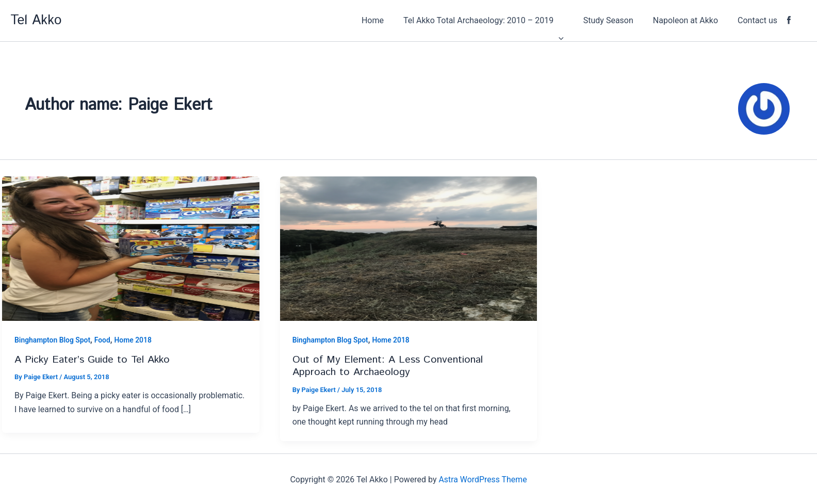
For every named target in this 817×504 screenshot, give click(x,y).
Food (103, 340)
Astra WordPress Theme (483, 479)
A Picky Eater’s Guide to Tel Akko (93, 360)
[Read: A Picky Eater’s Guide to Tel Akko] (131, 248)
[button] (497, 21)
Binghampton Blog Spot (53, 340)
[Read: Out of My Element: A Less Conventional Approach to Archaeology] (409, 248)
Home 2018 (134, 340)
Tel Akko (36, 20)
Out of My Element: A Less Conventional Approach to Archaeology (388, 366)
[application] (573, 21)
